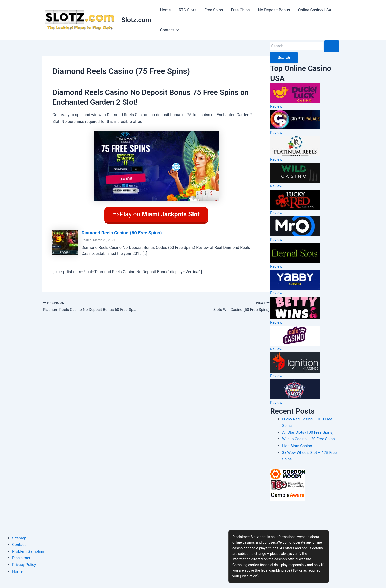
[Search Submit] (332, 46)
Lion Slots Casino (298, 445)
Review (276, 106)
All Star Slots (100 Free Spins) (309, 431)
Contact (169, 30)
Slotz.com (136, 20)
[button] (176, 30)
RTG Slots (188, 10)
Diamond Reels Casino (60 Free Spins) (123, 231)
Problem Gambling (29, 551)
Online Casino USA (315, 10)
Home (165, 10)
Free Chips (240, 10)
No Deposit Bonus (274, 10)
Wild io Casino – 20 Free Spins (309, 438)
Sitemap (19, 538)
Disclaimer (21, 558)
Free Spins (214, 10)
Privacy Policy (24, 565)
